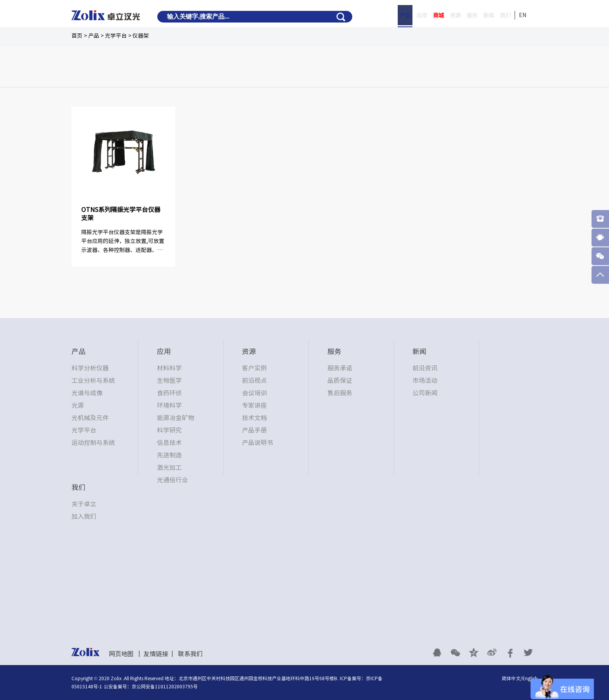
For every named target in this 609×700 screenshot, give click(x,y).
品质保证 (340, 380)
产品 (385, 16)
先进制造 (169, 455)
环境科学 (169, 405)
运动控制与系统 (93, 443)
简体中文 (511, 678)
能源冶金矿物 (176, 418)
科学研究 (169, 430)
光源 (78, 405)
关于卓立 (84, 504)
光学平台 (116, 36)
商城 (425, 16)
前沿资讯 (425, 368)
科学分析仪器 (90, 368)
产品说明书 (258, 443)
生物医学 (169, 380)
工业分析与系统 (93, 380)
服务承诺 (340, 368)
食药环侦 (169, 393)
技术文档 (254, 418)
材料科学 (169, 368)
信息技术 (169, 443)
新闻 (484, 16)
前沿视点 (254, 380)
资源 (444, 16)
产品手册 (254, 430)
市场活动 (425, 380)
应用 (405, 16)
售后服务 (340, 393)
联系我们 (190, 654)
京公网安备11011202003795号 (165, 686)
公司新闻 (425, 393)
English (530, 678)
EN (523, 15)
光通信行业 (172, 480)
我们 (504, 16)
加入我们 (84, 516)
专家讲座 (254, 405)
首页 (77, 36)
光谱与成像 (87, 393)
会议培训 (254, 393)
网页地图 (121, 654)
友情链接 (156, 654)
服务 (464, 16)
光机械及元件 (90, 418)
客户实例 (254, 368)
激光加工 (169, 467)
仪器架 (141, 36)
